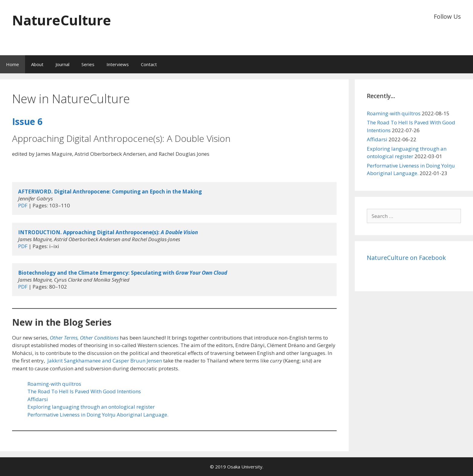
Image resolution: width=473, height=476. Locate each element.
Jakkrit (56, 361)
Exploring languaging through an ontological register (91, 407)
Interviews (118, 64)
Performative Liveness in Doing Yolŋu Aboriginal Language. (98, 415)
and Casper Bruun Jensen (131, 361)
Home (13, 64)
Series (88, 64)
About (37, 64)
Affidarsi (38, 399)
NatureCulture (62, 20)
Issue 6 (27, 121)
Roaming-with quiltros (54, 384)
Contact (149, 64)
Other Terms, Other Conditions (84, 338)
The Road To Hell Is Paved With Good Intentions (84, 391)
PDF (23, 205)
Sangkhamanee (82, 361)
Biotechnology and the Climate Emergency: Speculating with (123, 273)
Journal (62, 64)
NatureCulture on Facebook (406, 258)
